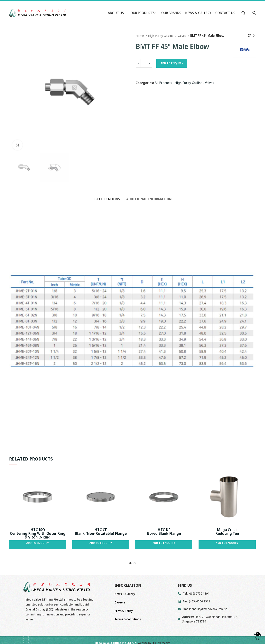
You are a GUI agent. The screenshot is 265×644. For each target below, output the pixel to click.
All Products (163, 83)
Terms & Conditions (128, 619)
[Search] (243, 13)
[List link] (217, 609)
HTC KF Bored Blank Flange (164, 531)
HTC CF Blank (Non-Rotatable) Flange (101, 531)
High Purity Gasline (161, 36)
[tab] (107, 197)
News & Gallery (125, 594)
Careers (120, 602)
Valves (182, 36)
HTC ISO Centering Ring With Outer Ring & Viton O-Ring (38, 533)
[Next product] (254, 36)
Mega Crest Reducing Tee (227, 531)
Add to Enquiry (172, 63)
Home (140, 36)
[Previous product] (246, 36)
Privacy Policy (124, 611)
